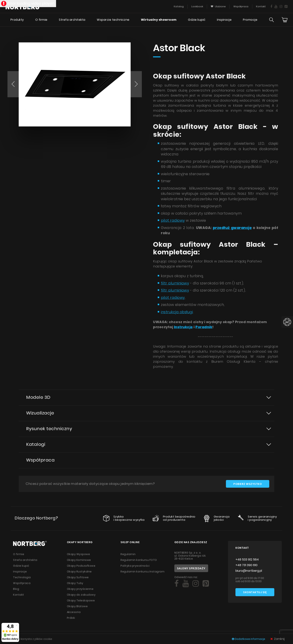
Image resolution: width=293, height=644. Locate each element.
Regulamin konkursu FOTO (139, 560)
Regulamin (128, 554)
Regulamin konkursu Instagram (142, 572)
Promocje (250, 20)
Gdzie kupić (197, 20)
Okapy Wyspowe (78, 554)
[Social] (176, 583)
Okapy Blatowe (77, 606)
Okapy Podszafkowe (81, 566)
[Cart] (285, 20)
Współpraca (40, 460)
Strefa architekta (72, 20)
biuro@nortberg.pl (249, 571)
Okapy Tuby (75, 583)
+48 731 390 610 (246, 565)
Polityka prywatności (135, 566)
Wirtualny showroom (159, 20)
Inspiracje (224, 20)
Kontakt (19, 595)
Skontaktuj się (255, 592)
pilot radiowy (173, 220)
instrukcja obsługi (177, 312)
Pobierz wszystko (248, 484)
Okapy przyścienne (80, 589)
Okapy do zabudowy (81, 595)
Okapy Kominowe (79, 560)
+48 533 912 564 (247, 559)
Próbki (71, 618)
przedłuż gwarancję (232, 228)
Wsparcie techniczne (113, 20)
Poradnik (204, 327)
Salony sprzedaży (191, 568)
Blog (16, 589)
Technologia (22, 577)
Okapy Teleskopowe (81, 600)
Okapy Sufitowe (78, 577)
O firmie (41, 20)
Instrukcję (183, 327)
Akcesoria (74, 612)
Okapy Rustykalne (79, 572)
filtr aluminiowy (175, 283)
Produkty (17, 20)
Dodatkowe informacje (249, 639)
